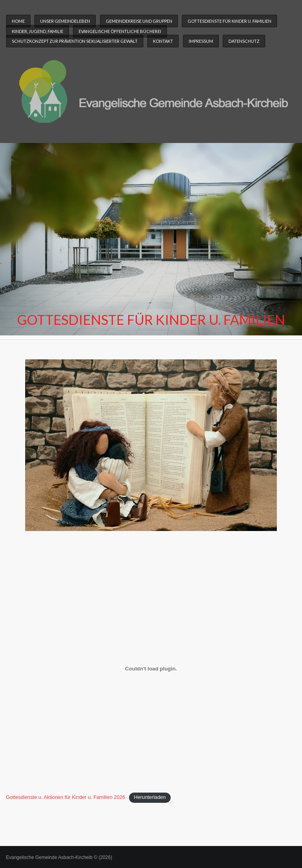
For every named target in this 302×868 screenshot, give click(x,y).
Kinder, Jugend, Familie (38, 31)
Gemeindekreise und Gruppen (139, 21)
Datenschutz (244, 41)
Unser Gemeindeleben (65, 21)
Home (18, 21)
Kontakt (163, 41)
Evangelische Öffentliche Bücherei (120, 31)
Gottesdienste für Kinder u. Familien (229, 21)
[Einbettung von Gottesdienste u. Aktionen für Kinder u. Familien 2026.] (151, 668)
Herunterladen (150, 797)
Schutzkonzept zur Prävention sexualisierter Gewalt (75, 41)
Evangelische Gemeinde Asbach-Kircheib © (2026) (59, 857)
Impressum (201, 41)
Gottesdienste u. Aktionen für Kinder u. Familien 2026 (65, 797)
